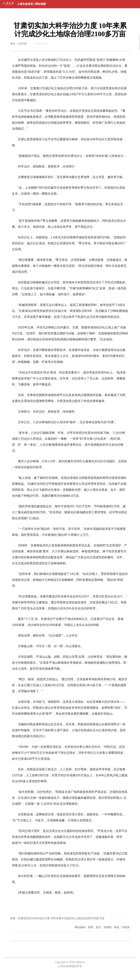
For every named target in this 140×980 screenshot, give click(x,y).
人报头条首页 (25, 4)
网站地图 (40, 4)
